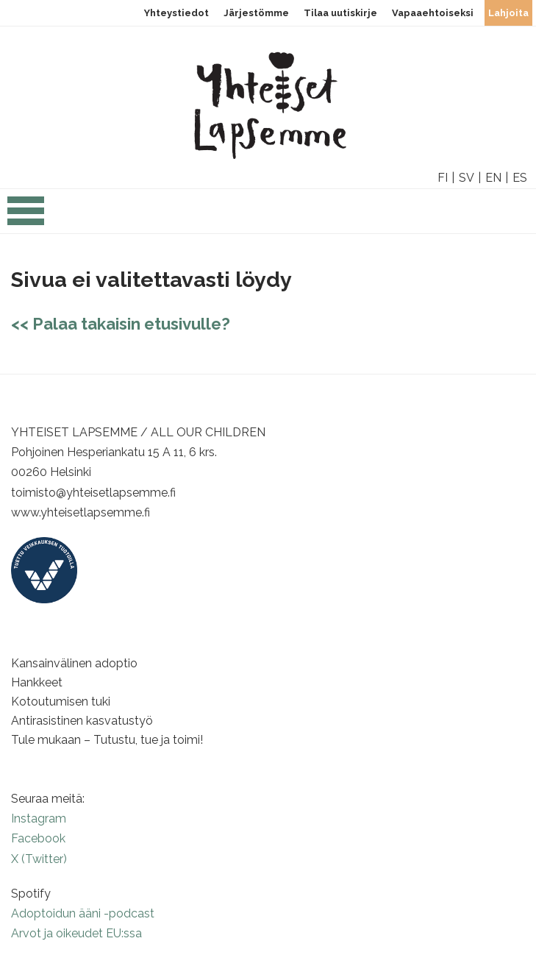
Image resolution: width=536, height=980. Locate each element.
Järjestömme (256, 13)
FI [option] (443, 178)
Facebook (38, 838)
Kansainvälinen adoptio (74, 663)
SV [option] (467, 178)
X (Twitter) (39, 859)
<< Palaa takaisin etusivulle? (121, 324)
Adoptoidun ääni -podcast (83, 913)
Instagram (39, 819)
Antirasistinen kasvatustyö (82, 721)
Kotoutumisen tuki (61, 702)
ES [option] (520, 178)
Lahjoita (508, 13)
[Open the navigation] (26, 219)
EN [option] (493, 178)
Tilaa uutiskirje (340, 13)
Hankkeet (37, 682)
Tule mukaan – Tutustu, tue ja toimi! (107, 740)
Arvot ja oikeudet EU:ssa (76, 933)
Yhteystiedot (176, 13)
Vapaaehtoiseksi (433, 13)
